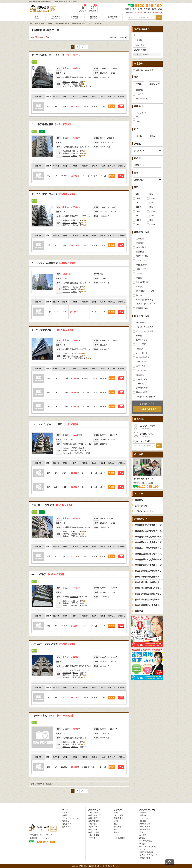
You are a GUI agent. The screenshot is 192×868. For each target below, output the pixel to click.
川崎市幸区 (93, 824)
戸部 (116, 821)
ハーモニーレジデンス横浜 (54, 644)
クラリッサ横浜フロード (53, 330)
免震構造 (140, 239)
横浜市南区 (93, 830)
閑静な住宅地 (142, 256)
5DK (138, 224)
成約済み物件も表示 (145, 70)
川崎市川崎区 (94, 812)
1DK (138, 198)
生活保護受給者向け (145, 300)
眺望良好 (140, 349)
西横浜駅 (75, 220)
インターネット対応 (145, 327)
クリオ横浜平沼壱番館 (52, 124)
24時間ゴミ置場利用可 (146, 397)
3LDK (153, 211)
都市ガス (140, 375)
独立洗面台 (141, 322)
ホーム (37, 17)
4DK (152, 216)
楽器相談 (140, 252)
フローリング (142, 362)
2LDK (139, 207)
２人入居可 (141, 344)
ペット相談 (141, 247)
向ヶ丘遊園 (119, 815)
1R (137, 194)
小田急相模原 (119, 838)
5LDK (153, 224)
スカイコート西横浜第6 (52, 505)
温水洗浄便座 (142, 392)
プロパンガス (142, 379)
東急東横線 (67, 673)
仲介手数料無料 (143, 99)
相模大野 (118, 827)
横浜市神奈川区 (95, 815)
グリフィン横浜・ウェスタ (54, 194)
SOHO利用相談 (143, 282)
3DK (138, 211)
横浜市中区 (93, 818)
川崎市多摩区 (94, 835)
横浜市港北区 (94, 821)
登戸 (116, 812)
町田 (116, 830)
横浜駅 (76, 151)
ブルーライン (68, 86)
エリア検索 (55, 17)
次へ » (84, 47)
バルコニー (141, 370)
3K (151, 207)
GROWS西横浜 (48, 574)
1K (151, 194)
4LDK (139, 220)
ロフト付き (141, 366)
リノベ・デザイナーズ (146, 304)
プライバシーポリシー (71, 818)
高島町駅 (78, 86)
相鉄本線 (66, 82)
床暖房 (139, 336)
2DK (152, 203)
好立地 (139, 295)
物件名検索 (67, 827)
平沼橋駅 (75, 82)
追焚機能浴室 (142, 388)
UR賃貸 (139, 287)
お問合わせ (113, 17)
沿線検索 (75, 17)
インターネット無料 (145, 331)
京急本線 (66, 84)
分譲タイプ (141, 269)
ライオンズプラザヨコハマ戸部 (56, 424)
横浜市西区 (74, 77)
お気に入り (83, 8)
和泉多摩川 (119, 818)
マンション (141, 113)
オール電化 (141, 384)
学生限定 (140, 273)
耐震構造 (140, 243)
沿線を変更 (140, 45)
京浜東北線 (67, 151)
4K (137, 216)
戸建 (138, 121)
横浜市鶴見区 (94, 832)
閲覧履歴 (93, 8)
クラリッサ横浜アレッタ (53, 716)
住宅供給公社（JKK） (146, 291)
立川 (116, 835)
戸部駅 (74, 84)
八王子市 (92, 838)
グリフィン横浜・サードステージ (57, 55)
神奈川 (117, 832)
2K (137, 203)
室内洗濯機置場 (143, 357)
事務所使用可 (142, 265)
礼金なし (140, 94)
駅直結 (139, 278)
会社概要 (94, 17)
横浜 (116, 824)
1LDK (153, 198)
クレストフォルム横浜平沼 (54, 263)
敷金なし (140, 90)
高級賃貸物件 (142, 308)
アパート (140, 117)
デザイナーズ (142, 260)
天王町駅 (75, 603)
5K (151, 220)
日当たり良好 (142, 340)
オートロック (142, 353)
